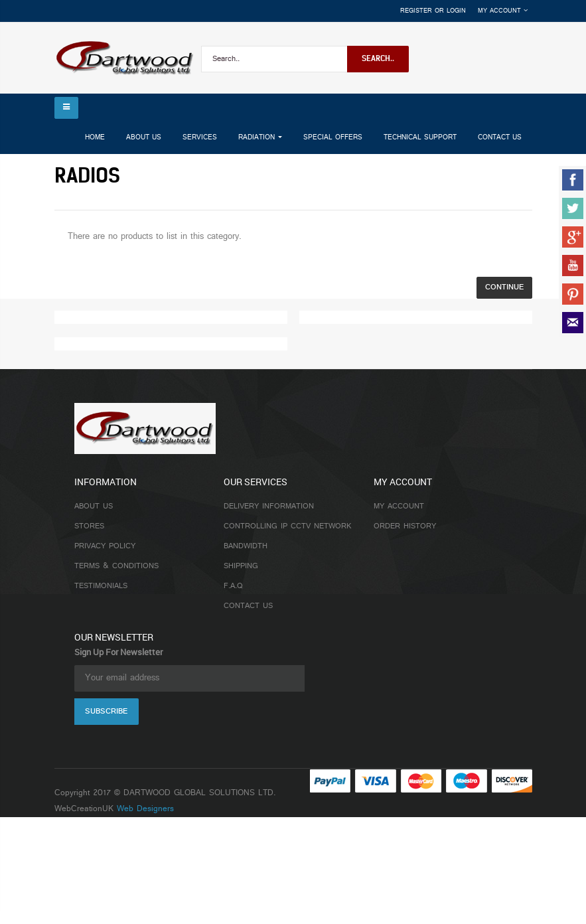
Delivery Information (269, 506)
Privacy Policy (105, 546)
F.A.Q (233, 586)
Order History (405, 526)
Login (456, 11)
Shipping (241, 566)
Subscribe (106, 712)
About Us (94, 506)
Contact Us (248, 606)
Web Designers (145, 809)
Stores (89, 526)
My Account (399, 506)
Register (416, 11)
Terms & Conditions (116, 566)
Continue (504, 287)
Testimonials (101, 586)
